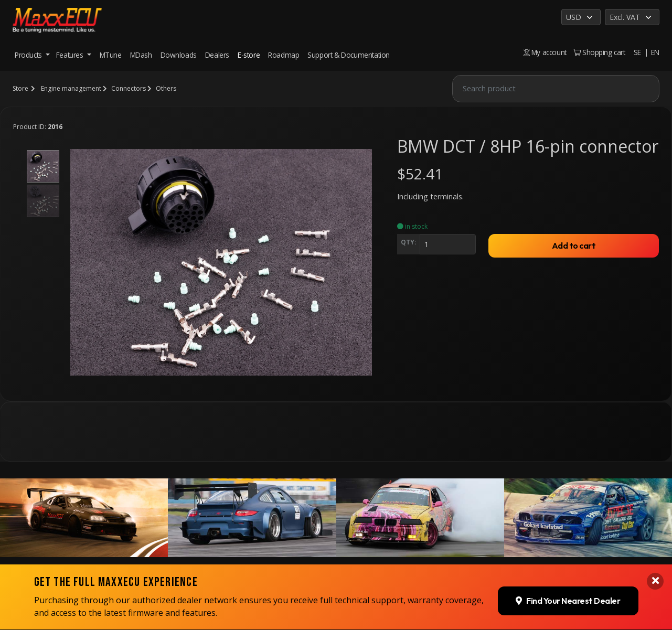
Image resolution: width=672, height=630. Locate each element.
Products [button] (29, 55)
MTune (111, 55)
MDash (141, 55)
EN (655, 52)
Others (166, 88)
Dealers (217, 55)
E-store (249, 55)
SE (637, 52)
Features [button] (71, 55)
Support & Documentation (349, 55)
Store (20, 88)
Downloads (179, 55)
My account (545, 52)
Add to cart (574, 245)
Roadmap (284, 55)
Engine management (71, 88)
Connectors (129, 88)
